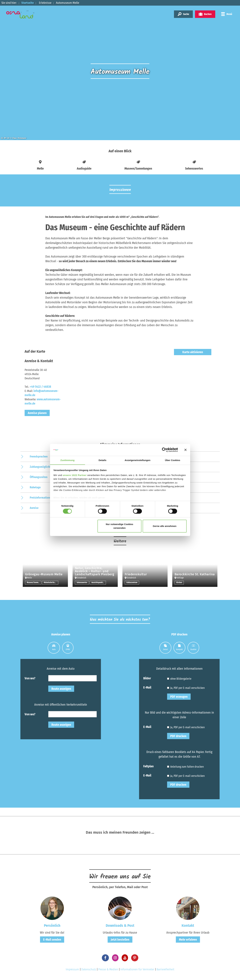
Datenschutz (89, 969)
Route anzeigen (61, 689)
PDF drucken (178, 736)
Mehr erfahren (188, 940)
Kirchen (179, 583)
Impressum (72, 969)
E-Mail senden (52, 940)
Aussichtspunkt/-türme (99, 583)
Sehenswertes (82, 583)
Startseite (28, 3)
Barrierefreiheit (165, 969)
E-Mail (147, 687)
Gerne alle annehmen (165, 526)
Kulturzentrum (132, 583)
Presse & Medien (108, 969)
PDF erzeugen (179, 697)
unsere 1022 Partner (75, 475)
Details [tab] (102, 460)
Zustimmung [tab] (68, 460)
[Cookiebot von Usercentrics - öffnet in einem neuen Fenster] (164, 450)
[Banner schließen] (185, 450)
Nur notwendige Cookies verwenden (119, 526)
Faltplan (148, 766)
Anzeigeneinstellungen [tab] (137, 460)
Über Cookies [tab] (173, 460)
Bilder (147, 678)
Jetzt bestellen (120, 940)
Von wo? (30, 678)
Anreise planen (37, 413)
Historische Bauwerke (51, 583)
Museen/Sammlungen (34, 583)
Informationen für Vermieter (137, 969)
